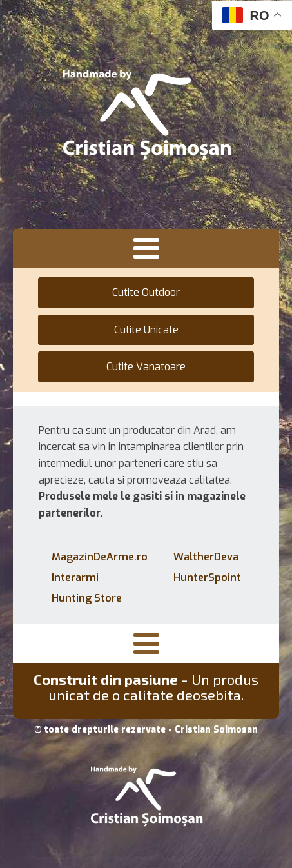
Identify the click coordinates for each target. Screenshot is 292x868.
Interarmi (75, 577)
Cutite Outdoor (146, 292)
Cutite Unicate (146, 330)
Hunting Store (87, 598)
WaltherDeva (206, 557)
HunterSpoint (207, 577)
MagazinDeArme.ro (100, 557)
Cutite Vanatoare (146, 367)
